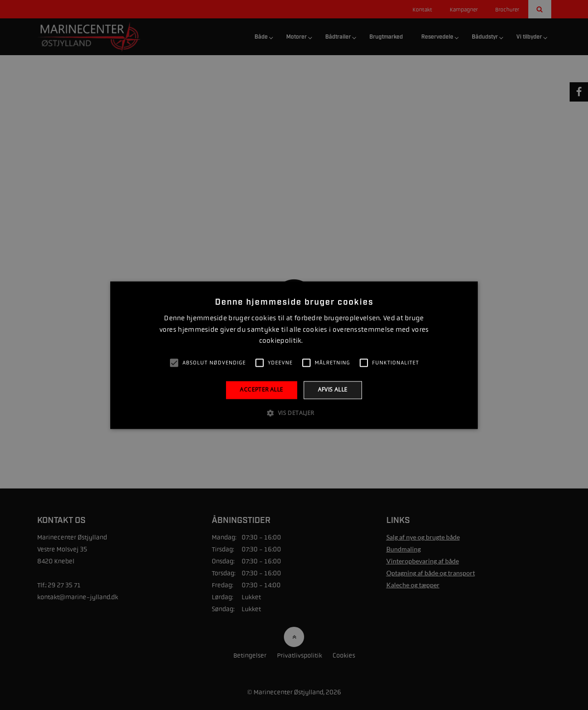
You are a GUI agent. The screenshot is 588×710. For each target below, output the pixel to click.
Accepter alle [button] (261, 390)
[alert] (294, 355)
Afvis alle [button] (333, 390)
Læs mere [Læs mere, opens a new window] (317, 341)
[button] (294, 413)
